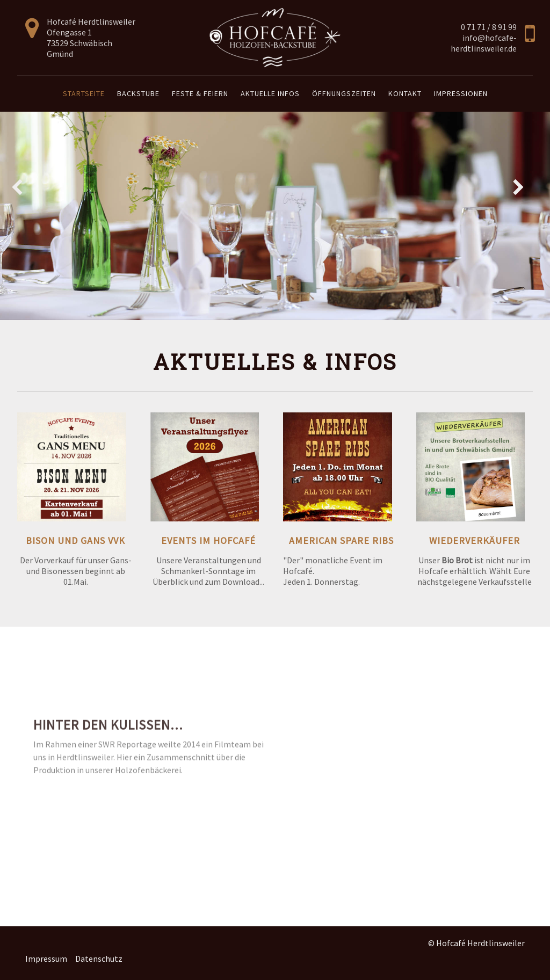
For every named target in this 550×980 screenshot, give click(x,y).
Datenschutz (99, 959)
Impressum (46, 959)
